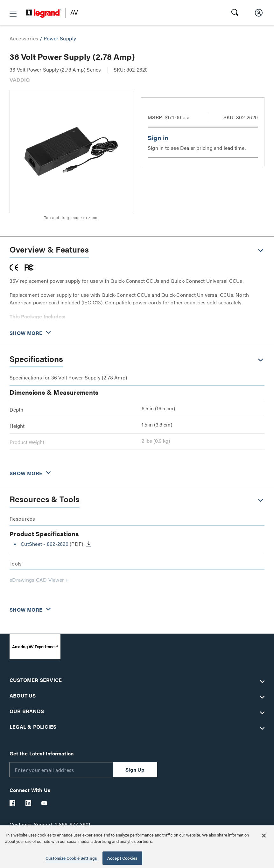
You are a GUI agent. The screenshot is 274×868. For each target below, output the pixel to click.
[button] (13, 14)
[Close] (264, 836)
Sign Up (135, 770)
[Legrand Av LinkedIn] (29, 803)
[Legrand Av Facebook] (13, 803)
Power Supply (60, 38)
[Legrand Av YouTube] (45, 803)
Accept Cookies (122, 858)
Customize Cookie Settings (71, 858)
